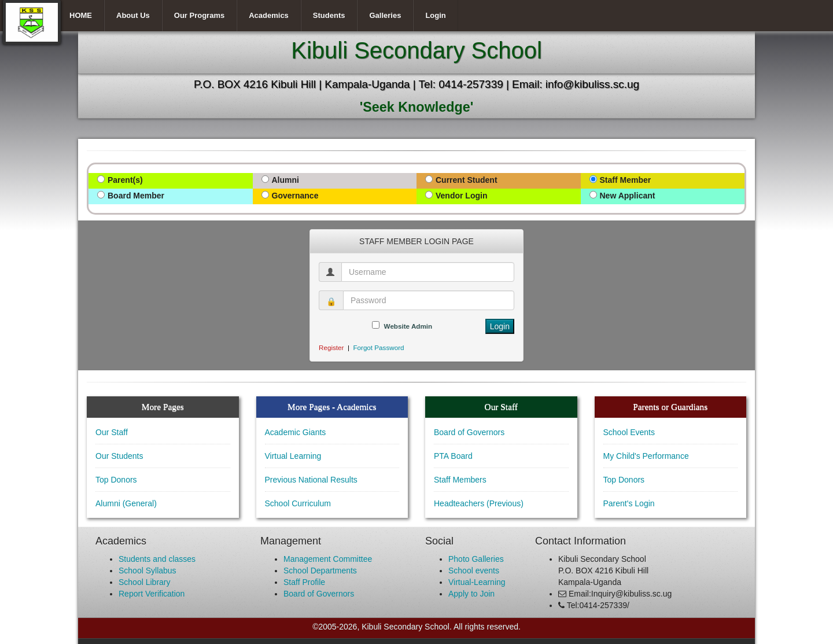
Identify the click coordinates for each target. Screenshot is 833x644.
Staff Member (626, 180)
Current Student (467, 180)
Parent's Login (629, 503)
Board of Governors (469, 432)
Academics (269, 15)
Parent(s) (125, 180)
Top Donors (116, 480)
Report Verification (152, 594)
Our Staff (112, 432)
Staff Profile (304, 582)
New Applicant (628, 196)
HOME (81, 15)
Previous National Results (311, 480)
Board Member (136, 196)
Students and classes (157, 559)
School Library (145, 582)
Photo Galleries (476, 559)
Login (435, 15)
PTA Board (453, 456)
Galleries (385, 15)
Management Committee (328, 559)
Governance (295, 196)
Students (329, 15)
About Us (133, 15)
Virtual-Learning (477, 582)
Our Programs (199, 15)
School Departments (320, 571)
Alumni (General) (126, 503)
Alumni (285, 180)
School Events (629, 432)
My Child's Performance (646, 456)
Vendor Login (461, 196)
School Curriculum (298, 503)
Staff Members (460, 480)
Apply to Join (471, 594)
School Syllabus (148, 571)
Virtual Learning (293, 456)
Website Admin (408, 326)
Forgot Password (378, 347)
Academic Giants (296, 432)
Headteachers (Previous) (479, 503)
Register (331, 347)
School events (474, 571)
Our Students (119, 456)
